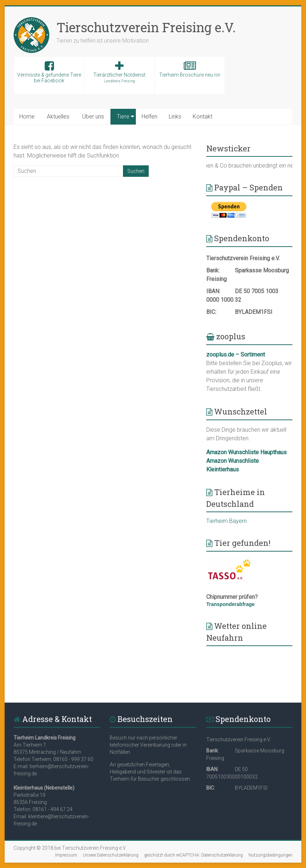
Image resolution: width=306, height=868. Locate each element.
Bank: (213, 270)
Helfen (149, 117)
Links (175, 117)
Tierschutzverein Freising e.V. (146, 27)
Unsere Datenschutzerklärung (111, 855)
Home (27, 117)
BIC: (211, 312)
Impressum (66, 855)
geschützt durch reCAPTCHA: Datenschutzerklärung (193, 855)
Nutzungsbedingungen (270, 855)
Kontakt (203, 117)
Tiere (123, 117)
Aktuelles (58, 117)
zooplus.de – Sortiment (236, 355)
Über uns (93, 117)
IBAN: (213, 291)
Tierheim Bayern (226, 521)
